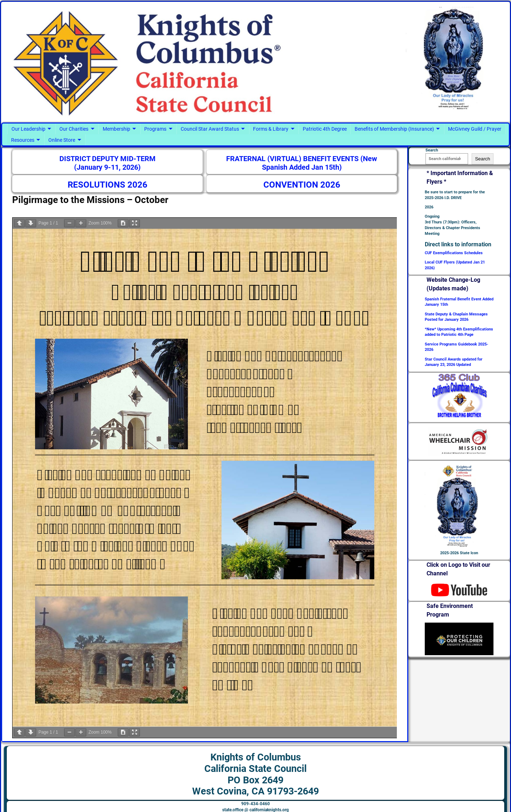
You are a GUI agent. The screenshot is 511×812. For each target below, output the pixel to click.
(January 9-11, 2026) (107, 167)
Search (482, 159)
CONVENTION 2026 (302, 185)
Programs (155, 129)
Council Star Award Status (210, 129)
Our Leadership (28, 129)
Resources (23, 140)
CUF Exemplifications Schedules (454, 253)
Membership (116, 129)
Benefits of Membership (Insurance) (394, 129)
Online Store (62, 140)
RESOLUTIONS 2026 (108, 185)
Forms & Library (271, 129)
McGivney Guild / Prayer (475, 129)
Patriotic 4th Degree (325, 129)
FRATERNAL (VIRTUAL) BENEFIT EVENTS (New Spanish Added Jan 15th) (302, 163)
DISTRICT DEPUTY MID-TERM (108, 159)
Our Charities (74, 129)
